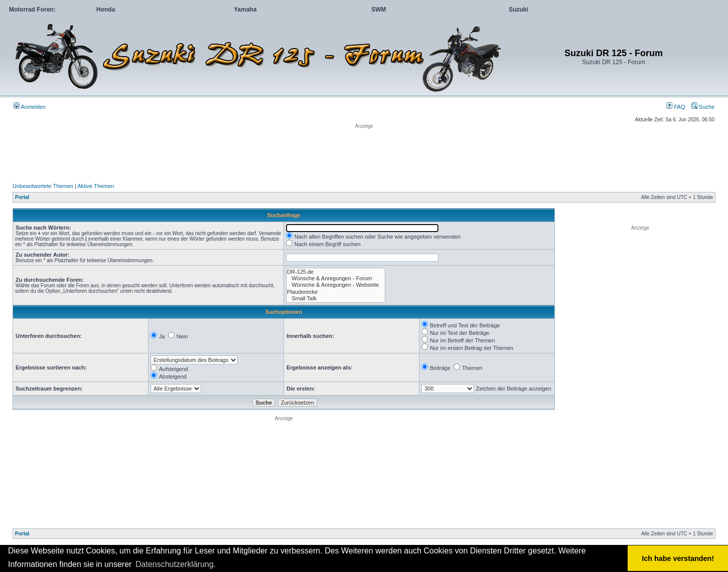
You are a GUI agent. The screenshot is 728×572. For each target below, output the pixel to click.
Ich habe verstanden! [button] (678, 558)
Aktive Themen (96, 186)
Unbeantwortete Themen (43, 186)
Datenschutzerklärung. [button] (176, 564)
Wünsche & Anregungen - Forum (336, 278)
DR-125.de (336, 272)
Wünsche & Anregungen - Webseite (336, 285)
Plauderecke (336, 292)
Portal (22, 197)
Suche (703, 107)
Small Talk (336, 299)
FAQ (676, 107)
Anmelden (30, 107)
